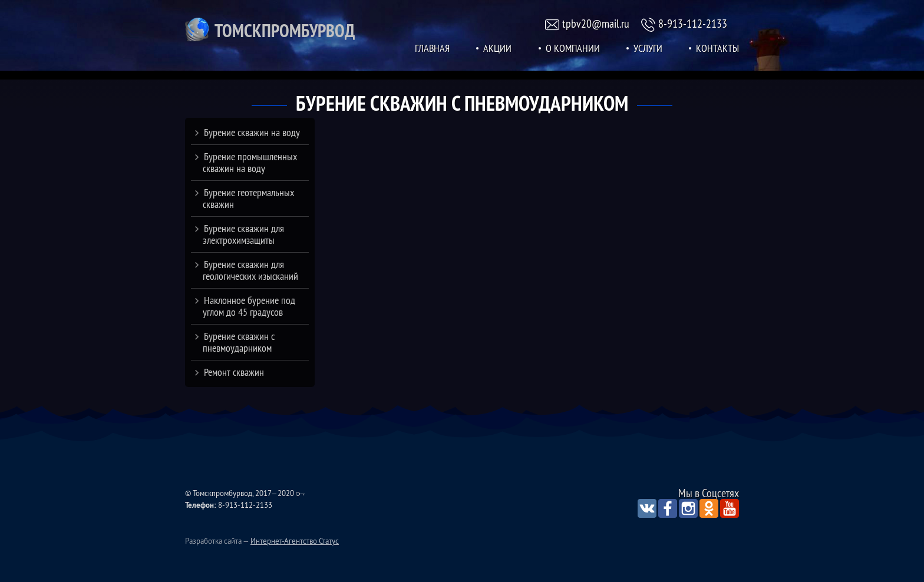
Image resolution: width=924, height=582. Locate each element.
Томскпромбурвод (285, 31)
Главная (432, 48)
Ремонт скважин (234, 372)
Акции (497, 48)
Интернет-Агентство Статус (295, 541)
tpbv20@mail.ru (596, 23)
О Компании (573, 48)
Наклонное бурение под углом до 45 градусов (249, 306)
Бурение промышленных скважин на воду (250, 162)
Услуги (648, 48)
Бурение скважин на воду (252, 132)
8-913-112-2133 (693, 23)
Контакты (717, 48)
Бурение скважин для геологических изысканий (250, 270)
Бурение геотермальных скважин (248, 198)
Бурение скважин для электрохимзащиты (243, 234)
